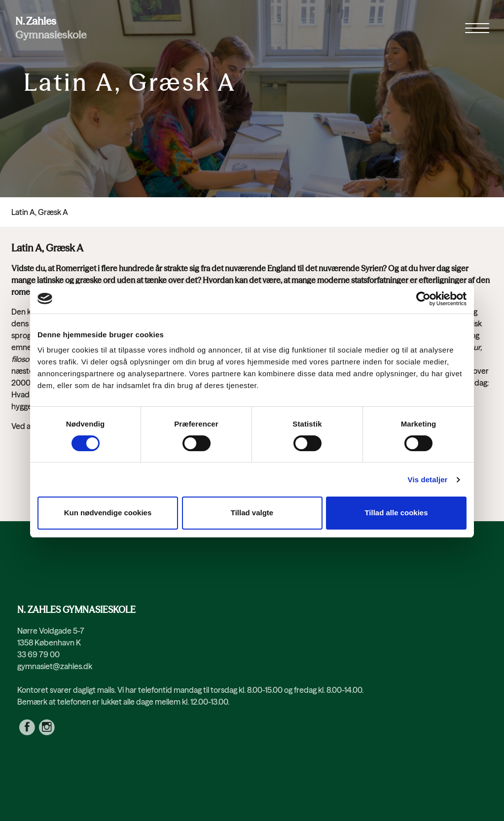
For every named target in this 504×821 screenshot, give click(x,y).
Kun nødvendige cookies (108, 513)
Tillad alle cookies (396, 513)
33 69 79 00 (38, 654)
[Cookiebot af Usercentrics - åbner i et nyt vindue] (423, 299)
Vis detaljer (428, 480)
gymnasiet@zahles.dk (55, 666)
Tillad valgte (252, 513)
